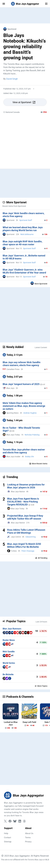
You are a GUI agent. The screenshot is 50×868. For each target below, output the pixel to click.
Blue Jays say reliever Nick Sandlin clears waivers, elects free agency (22, 364)
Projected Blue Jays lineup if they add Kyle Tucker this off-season (25, 517)
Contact (8, 838)
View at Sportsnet (24, 102)
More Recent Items (38, 464)
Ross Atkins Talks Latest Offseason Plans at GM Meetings (26, 531)
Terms (28, 838)
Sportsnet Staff (26, 220)
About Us (29, 833)
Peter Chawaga (28, 551)
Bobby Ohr (30, 457)
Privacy (28, 842)
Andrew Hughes (30, 413)
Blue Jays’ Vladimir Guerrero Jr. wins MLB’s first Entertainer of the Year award (24, 271)
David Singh (12, 79)
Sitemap (8, 842)
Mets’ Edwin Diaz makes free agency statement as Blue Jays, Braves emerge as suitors (24, 406)
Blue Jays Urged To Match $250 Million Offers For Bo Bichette (24, 545)
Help (6, 833)
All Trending (41, 558)
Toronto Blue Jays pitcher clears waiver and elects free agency (24, 451)
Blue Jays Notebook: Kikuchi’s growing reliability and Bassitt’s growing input (25, 47)
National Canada (11, 112)
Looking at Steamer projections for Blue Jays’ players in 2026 (26, 486)
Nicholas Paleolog (32, 435)
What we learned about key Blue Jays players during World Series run (23, 229)
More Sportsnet (39, 283)
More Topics (41, 686)
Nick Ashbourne (27, 234)
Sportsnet (10, 29)
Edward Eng (31, 537)
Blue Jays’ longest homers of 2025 (20, 384)
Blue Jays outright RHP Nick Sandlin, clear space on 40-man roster (22, 243)
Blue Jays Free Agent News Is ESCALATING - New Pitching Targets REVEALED (23, 502)
